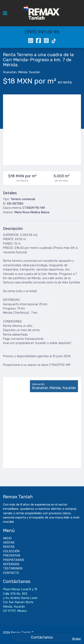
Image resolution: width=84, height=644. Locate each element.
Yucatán (34, 72)
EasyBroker (73, 639)
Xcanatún (10, 72)
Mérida (23, 72)
